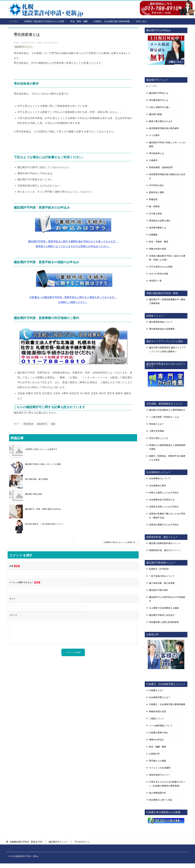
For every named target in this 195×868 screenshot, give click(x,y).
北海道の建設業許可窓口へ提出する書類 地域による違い (167, 258)
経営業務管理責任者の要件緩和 (164, 128)
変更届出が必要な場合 (160, 221)
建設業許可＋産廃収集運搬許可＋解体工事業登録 (167, 301)
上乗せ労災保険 (156, 431)
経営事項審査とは (158, 228)
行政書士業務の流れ (159, 733)
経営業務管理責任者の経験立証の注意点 (167, 176)
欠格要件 (153, 160)
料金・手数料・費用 (159, 242)
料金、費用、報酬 (79, 21)
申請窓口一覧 (155, 281)
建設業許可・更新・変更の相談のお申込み (43, 509)
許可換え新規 (155, 214)
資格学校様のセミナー (160, 775)
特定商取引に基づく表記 (161, 800)
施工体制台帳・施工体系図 (36, 479)
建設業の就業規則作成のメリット (165, 543)
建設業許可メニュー (23, 47)
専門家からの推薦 (158, 761)
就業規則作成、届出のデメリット (165, 550)
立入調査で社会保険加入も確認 (164, 608)
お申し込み (141, 21)
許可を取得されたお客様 (161, 267)
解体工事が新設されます (161, 121)
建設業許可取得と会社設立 (162, 615)
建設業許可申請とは (159, 93)
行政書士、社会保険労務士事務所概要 (112, 21)
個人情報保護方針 (158, 793)
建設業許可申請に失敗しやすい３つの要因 (43, 464)
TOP (26, 842)
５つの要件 (154, 135)
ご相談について (156, 719)
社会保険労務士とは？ (160, 697)
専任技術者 (28, 424)
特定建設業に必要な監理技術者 (164, 622)
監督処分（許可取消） (160, 569)
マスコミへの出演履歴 (160, 768)
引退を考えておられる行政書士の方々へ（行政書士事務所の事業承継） (167, 784)
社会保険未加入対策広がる (162, 500)
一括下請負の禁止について (162, 576)
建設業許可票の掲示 (159, 590)
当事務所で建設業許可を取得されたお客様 (44, 21)
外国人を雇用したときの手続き (164, 493)
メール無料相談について (161, 726)
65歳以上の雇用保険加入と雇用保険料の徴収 (167, 447)
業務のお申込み (156, 740)
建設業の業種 (155, 114)
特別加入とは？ (156, 424)
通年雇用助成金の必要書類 (162, 329)
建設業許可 (42, 424)
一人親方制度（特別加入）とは (164, 417)
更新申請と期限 (156, 192)
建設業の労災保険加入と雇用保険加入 (167, 410)
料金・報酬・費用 (158, 747)
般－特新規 (154, 206)
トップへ (13, 21)
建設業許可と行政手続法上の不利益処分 (167, 599)
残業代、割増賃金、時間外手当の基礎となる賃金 (167, 458)
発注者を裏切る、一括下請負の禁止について (44, 524)
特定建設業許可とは (159, 100)
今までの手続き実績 (159, 274)
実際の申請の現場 (158, 249)
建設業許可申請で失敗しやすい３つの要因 (167, 144)
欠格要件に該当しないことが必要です (41, 449)
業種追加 (153, 199)
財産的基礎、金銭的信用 (161, 167)
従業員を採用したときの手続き (164, 507)
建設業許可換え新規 (34, 494)
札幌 (53, 424)
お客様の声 (154, 754)
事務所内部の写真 (158, 711)
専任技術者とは (156, 153)
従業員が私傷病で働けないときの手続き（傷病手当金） (167, 516)
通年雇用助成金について (161, 322)
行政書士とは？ (156, 690)
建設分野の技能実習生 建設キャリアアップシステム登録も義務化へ (167, 349)
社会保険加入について (160, 478)
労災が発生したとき (159, 438)
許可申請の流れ (156, 185)
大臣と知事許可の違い (160, 107)
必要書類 (153, 235)
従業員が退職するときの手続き (164, 525)
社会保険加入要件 (158, 486)
